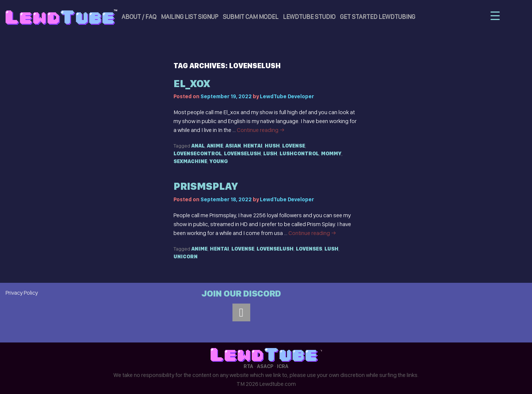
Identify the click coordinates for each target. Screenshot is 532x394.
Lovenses (309, 249)
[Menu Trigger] (495, 16)
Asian (233, 146)
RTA (248, 366)
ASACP (265, 366)
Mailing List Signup (190, 17)
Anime (215, 146)
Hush (272, 146)
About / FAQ (139, 17)
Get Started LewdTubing (378, 17)
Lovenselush (242, 153)
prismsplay (206, 186)
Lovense (294, 146)
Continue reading (261, 130)
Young (219, 161)
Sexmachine (190, 161)
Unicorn (186, 256)
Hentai (253, 146)
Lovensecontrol (198, 153)
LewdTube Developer (287, 96)
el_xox (192, 84)
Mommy (331, 153)
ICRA (283, 366)
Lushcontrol (299, 153)
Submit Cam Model (251, 17)
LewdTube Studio (309, 17)
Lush (270, 153)
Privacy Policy (22, 293)
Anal (198, 146)
